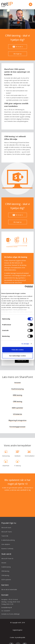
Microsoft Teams (7, 528)
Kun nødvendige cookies (18, 356)
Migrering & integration (17, 416)
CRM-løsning (18, 398)
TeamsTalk (5, 532)
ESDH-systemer (17, 404)
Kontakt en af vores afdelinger (11, 610)
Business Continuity (7, 545)
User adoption (6, 540)
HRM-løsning (17, 391)
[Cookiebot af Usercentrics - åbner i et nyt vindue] (25, 287)
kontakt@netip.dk (7, 603)
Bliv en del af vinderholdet (9, 586)
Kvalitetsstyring (18, 385)
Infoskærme (18, 410)
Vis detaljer (25, 344)
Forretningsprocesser (17, 423)
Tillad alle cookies (17, 350)
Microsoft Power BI (7, 555)
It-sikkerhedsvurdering (8, 536)
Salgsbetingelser (17, 626)
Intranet (18, 379)
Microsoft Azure (6, 524)
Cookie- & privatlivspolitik (17, 633)
